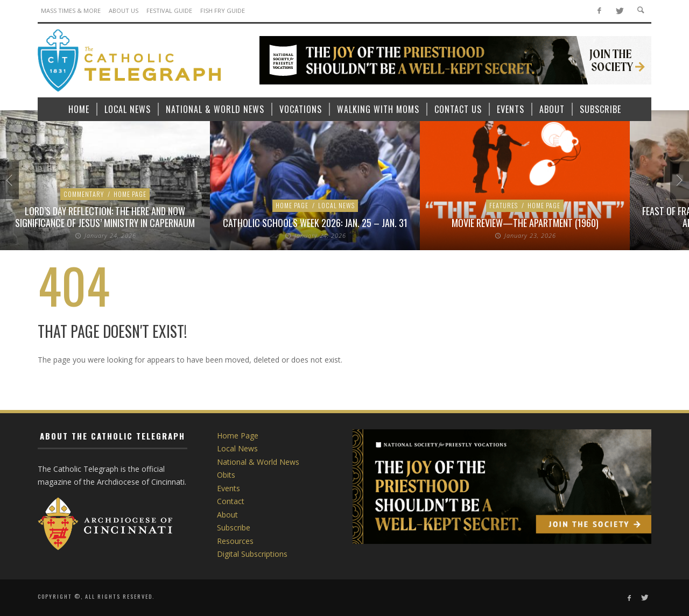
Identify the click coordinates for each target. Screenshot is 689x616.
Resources (235, 541)
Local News (336, 205)
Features (504, 205)
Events (229, 488)
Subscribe (234, 528)
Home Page (130, 194)
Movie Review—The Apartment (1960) (525, 223)
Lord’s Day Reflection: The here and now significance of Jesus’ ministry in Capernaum (105, 217)
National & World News (258, 462)
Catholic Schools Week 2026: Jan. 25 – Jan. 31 (315, 223)
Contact (231, 501)
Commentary (84, 194)
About (227, 515)
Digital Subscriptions (252, 554)
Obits (226, 475)
